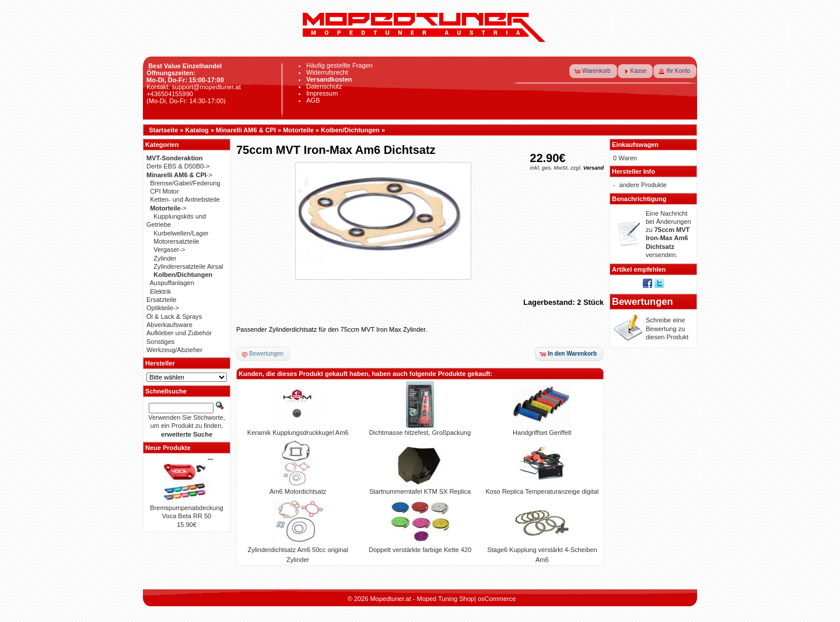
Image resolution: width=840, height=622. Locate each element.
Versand (594, 168)
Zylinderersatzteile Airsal (188, 266)
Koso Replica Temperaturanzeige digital (542, 491)
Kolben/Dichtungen (350, 130)
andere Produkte (643, 185)
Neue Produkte (168, 448)
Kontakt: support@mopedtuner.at (194, 87)
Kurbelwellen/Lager (181, 233)
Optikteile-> (163, 308)
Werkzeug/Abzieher (174, 350)
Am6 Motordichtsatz (298, 491)
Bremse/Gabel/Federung (185, 183)
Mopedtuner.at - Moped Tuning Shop (422, 599)
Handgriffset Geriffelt (542, 433)
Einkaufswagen (635, 145)
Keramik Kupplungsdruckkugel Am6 (298, 433)
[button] (593, 71)
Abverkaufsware (169, 325)
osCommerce (497, 599)
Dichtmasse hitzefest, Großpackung (420, 433)
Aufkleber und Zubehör (179, 333)
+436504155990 (170, 94)
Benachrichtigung (639, 199)
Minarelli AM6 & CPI (246, 130)
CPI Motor (164, 191)
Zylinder (165, 258)
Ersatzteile (161, 300)
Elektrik (160, 291)
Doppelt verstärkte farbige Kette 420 (420, 550)
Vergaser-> (169, 249)
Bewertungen (643, 301)
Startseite (163, 130)
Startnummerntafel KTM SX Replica (420, 491)
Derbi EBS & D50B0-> (178, 166)
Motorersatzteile (176, 241)
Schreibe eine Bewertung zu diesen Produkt (667, 328)
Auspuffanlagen (172, 283)
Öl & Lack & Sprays (174, 317)
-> (179, 175)
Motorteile (298, 130)
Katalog (197, 130)
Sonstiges (160, 342)
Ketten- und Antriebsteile (185, 199)
